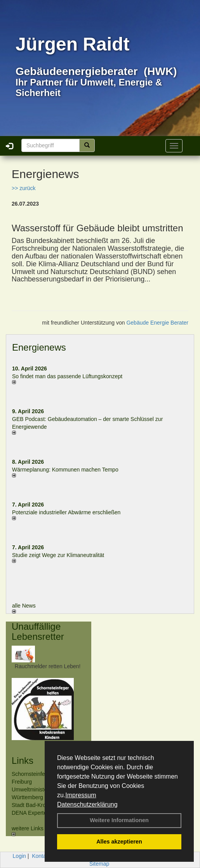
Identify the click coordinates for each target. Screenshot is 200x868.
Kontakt (41, 856)
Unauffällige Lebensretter (38, 631)
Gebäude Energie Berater (157, 323)
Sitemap (99, 864)
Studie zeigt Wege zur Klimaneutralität (58, 555)
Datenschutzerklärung (87, 804)
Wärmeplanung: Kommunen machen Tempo (65, 470)
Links (23, 761)
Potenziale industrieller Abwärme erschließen (66, 512)
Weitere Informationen (119, 820)
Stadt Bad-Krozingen (37, 805)
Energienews (39, 347)
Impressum (81, 795)
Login (19, 856)
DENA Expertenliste (36, 813)
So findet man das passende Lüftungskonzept (67, 376)
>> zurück (23, 188)
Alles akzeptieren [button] (119, 842)
